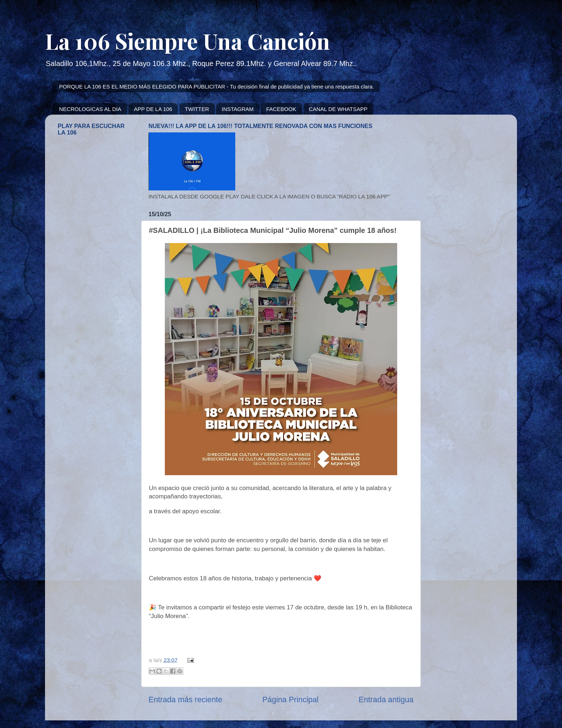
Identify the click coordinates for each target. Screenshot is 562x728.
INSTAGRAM (237, 109)
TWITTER (197, 109)
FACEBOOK (281, 109)
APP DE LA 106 (153, 109)
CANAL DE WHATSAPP (338, 109)
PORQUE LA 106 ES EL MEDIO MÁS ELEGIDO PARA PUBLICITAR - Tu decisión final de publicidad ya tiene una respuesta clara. (217, 87)
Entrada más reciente (185, 700)
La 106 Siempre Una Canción (188, 41)
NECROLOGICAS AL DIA (90, 109)
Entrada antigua (386, 700)
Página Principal (291, 700)
